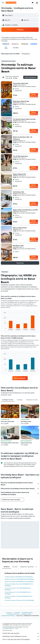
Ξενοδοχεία (17, 613)
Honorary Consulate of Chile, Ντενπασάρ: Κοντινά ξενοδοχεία (18, 589)
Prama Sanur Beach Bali (21, 83)
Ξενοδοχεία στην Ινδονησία (13, 614)
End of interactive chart (3, 329)
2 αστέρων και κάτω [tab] (32, 400)
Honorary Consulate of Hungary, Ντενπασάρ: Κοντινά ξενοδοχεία (18, 597)
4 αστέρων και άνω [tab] (8, 400)
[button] (3, 3)
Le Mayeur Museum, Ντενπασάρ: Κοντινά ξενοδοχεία (19, 577)
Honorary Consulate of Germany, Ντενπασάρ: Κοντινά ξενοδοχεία (19, 585)
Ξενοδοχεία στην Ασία (27, 613)
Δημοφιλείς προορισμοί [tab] (27, 567)
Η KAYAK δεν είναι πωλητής (21, 633)
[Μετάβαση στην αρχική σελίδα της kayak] (11, 3)
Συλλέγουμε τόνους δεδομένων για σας (21, 636)
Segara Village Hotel (19, 174)
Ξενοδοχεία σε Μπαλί (26, 614)
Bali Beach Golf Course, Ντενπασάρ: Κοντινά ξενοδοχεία (19, 579)
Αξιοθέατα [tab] (7, 567)
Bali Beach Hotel (18, 246)
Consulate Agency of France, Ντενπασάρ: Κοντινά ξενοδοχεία (18, 593)
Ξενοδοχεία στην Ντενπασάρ (8, 616)
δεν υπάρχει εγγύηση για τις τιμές (10, 628)
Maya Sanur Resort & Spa (21, 101)
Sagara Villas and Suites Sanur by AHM (25, 210)
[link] (20, 378)
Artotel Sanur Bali (18, 192)
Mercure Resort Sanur (20, 228)
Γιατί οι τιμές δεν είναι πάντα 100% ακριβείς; (21, 639)
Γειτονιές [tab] (15, 567)
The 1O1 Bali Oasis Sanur (21, 156)
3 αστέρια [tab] (20, 400)
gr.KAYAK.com (9, 613)
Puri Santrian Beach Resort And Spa (24, 119)
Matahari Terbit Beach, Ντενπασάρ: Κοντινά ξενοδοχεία (19, 582)
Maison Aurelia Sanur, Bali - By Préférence (23, 138)
